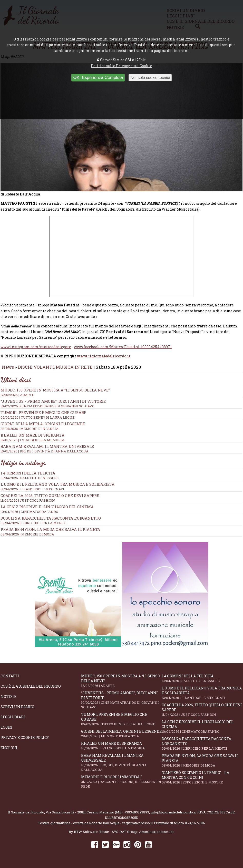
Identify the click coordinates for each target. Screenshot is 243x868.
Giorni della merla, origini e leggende (121, 737)
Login (6, 731)
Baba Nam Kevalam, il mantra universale (121, 766)
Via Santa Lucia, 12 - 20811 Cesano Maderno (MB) (84, 816)
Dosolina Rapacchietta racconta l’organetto (51, 522)
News (8, 371)
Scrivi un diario (17, 710)
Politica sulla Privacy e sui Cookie (122, 66)
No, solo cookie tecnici (150, 77)
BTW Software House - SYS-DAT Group (105, 835)
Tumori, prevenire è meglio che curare (121, 723)
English (9, 751)
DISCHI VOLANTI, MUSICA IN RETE (55, 371)
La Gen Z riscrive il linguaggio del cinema (47, 510)
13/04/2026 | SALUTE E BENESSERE (30, 481)
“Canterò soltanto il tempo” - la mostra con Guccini (202, 781)
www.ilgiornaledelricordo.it (104, 360)
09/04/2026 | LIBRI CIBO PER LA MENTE (33, 526)
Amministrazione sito (157, 835)
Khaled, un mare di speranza (121, 749)
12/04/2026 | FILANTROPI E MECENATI (32, 493)
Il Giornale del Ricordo (26, 816)
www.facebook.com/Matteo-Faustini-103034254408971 (123, 350)
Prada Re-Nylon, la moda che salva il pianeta (50, 533)
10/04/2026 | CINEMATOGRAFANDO (29, 515)
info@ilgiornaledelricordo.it (173, 816)
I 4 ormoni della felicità (28, 477)
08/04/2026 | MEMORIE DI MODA (27, 538)
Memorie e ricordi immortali (121, 785)
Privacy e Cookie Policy (25, 741)
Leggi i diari (13, 721)
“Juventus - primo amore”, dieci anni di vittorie (121, 704)
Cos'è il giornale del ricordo (31, 690)
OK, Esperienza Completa (98, 77)
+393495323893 (137, 816)
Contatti (10, 680)
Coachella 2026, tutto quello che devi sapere (50, 499)
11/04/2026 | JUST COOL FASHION (28, 504)
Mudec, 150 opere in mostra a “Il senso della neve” (121, 684)
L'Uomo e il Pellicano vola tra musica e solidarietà (57, 488)
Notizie (8, 700)
